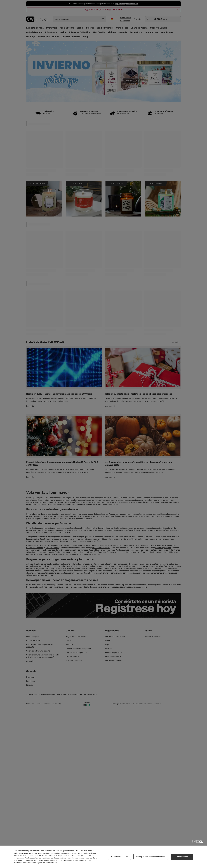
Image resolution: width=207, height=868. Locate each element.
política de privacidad (47, 856)
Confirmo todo (182, 857)
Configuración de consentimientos (151, 857)
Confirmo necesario (119, 857)
